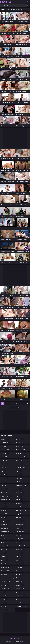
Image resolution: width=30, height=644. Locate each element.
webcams (20, 589)
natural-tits (21, 468)
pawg (19, 514)
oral (19, 489)
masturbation (21, 457)
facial (4, 535)
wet (19, 592)
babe (4, 457)
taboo (19, 553)
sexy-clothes (21, 546)
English (28, 2)
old (18, 482)
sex (19, 535)
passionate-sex (21, 510)
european (5, 521)
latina (4, 610)
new (19, 471)
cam (4, 475)
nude (19, 475)
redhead (20, 532)
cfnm (4, 482)
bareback (5, 464)
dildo (4, 507)
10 (14, 407)
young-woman (21, 606)
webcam (20, 585)
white (19, 599)
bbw (3, 471)
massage (20, 446)
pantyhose (20, 503)
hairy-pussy (6, 567)
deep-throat (6, 496)
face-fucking (6, 528)
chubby (4, 489)
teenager (20, 564)
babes (4, 460)
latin (4, 606)
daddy (4, 492)
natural (20, 464)
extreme (5, 525)
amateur (5, 439)
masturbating (21, 453)
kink (3, 592)
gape (4, 553)
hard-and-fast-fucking (7, 578)
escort (4, 514)
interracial (5, 581)
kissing (4, 599)
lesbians (20, 443)
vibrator (19, 571)
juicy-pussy (5, 589)
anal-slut (5, 453)
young (19, 603)
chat (4, 485)
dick (4, 503)
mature (19, 460)
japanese (5, 585)
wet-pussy (20, 596)
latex (4, 603)
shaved (20, 549)
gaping (4, 557)
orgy (19, 496)
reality (19, 528)
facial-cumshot (7, 539)
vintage (19, 574)
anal (4, 446)
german (5, 560)
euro (4, 517)
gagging (5, 546)
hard (4, 574)
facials (4, 542)
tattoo (19, 557)
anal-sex (5, 450)
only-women (21, 485)
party (19, 507)
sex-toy (20, 539)
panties (19, 500)
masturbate (20, 450)
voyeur (19, 581)
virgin (19, 578)
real (19, 517)
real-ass (20, 521)
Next (19, 407)
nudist (19, 478)
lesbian (20, 439)
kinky (4, 596)
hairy (4, 564)
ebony (4, 510)
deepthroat (6, 500)
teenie (19, 567)
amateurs (5, 443)
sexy (19, 542)
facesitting (5, 532)
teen (19, 560)
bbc (4, 468)
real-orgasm (21, 525)
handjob (5, 571)
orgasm (20, 492)
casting (4, 478)
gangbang (5, 549)
